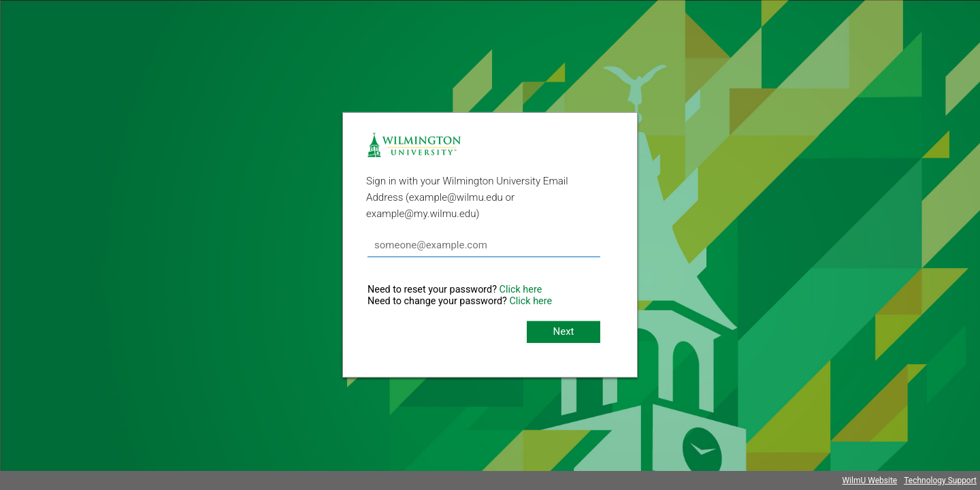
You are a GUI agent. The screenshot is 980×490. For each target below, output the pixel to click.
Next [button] (563, 331)
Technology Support (940, 480)
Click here (521, 290)
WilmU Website (869, 480)
